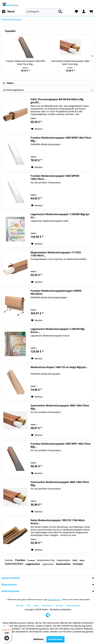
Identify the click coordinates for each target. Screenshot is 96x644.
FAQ (29, 605)
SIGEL (75, 560)
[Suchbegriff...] (44, 11)
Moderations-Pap (46, 560)
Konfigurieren (55, 639)
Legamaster (33, 564)
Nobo (82, 560)
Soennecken (14, 564)
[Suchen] (60, 11)
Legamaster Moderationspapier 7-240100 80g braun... (58, 330)
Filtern (8, 83)
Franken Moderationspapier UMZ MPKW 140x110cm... (55, 177)
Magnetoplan (64, 560)
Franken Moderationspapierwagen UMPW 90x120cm (56, 292)
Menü (8, 11)
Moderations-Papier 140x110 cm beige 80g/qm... (59, 367)
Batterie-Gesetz (73, 605)
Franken (9, 560)
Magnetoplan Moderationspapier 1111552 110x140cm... (56, 254)
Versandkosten (54, 599)
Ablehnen (38, 639)
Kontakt (59, 605)
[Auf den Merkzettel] (37, 129)
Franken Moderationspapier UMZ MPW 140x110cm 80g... (61, 139)
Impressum (47, 605)
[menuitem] (8, 11)
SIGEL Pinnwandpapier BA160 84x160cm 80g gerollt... (57, 101)
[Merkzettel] (76, 11)
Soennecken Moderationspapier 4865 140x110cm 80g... (70, 63)
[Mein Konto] (84, 11)
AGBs (36, 605)
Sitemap (20, 605)
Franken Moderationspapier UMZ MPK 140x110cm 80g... (26, 63)
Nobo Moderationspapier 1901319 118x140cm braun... (58, 522)
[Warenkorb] (91, 11)
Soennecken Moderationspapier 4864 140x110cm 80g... (60, 407)
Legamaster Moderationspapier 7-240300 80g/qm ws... (60, 216)
